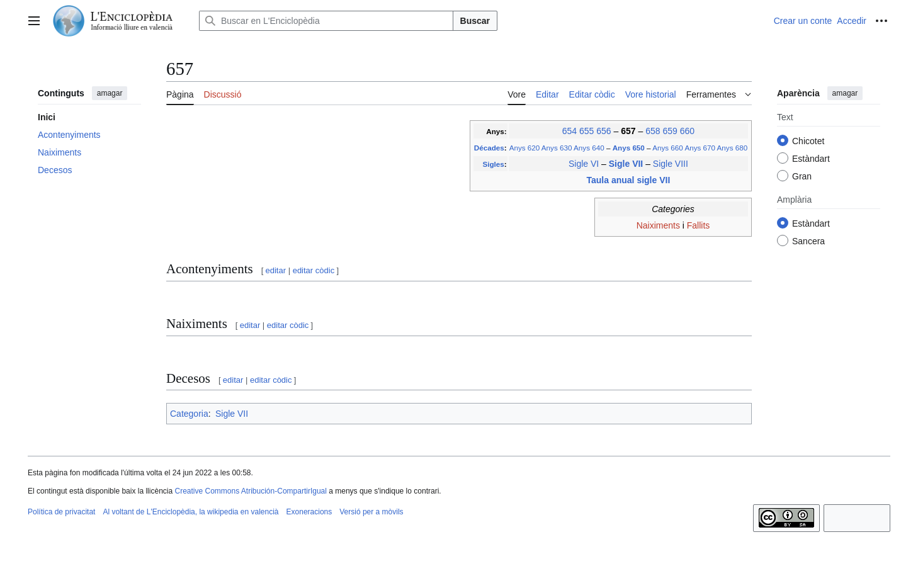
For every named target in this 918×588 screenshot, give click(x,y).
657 (629, 131)
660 (687, 131)
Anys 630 (557, 148)
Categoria (189, 414)
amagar (110, 93)
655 (586, 131)
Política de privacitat (61, 512)
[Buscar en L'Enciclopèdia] (326, 21)
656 (603, 131)
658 (653, 131)
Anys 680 (733, 148)
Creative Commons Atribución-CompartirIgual (250, 491)
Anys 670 (700, 148)
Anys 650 (630, 148)
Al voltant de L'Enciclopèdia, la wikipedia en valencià (190, 512)
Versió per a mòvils (371, 512)
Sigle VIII (671, 164)
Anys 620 (525, 148)
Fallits (699, 225)
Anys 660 (668, 148)
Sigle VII (627, 164)
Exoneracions (309, 512)
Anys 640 (589, 148)
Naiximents (658, 225)
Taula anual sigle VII (629, 180)
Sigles (493, 164)
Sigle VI (584, 164)
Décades (489, 148)
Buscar (475, 21)
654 (569, 131)
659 (670, 131)
